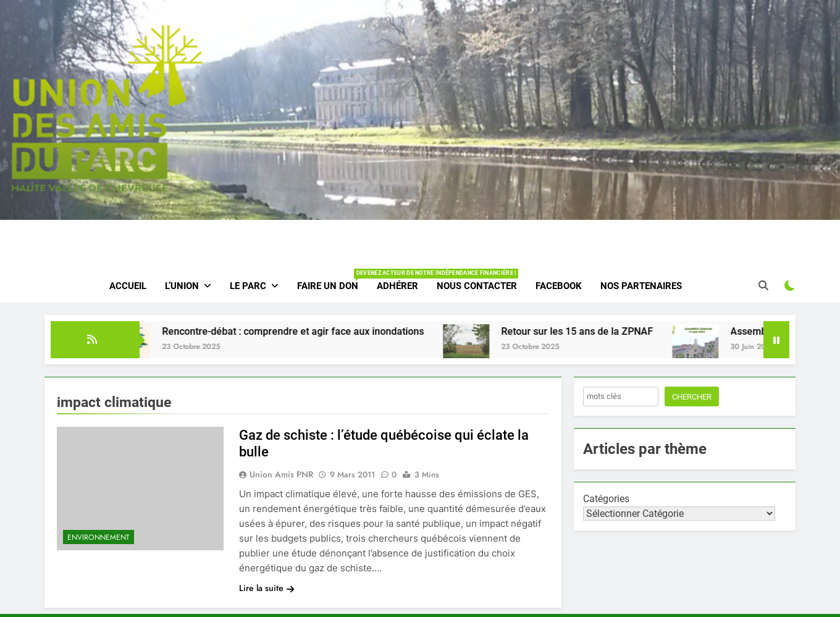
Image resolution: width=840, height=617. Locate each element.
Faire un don (332, 280)
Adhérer (397, 286)
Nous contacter (477, 286)
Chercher (692, 397)
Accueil (128, 286)
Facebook (559, 286)
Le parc (248, 286)
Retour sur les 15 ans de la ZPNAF (587, 331)
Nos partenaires (641, 286)
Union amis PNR (281, 474)
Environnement (99, 537)
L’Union (182, 286)
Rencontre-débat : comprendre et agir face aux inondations (303, 331)
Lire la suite (267, 588)
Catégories (606, 499)
